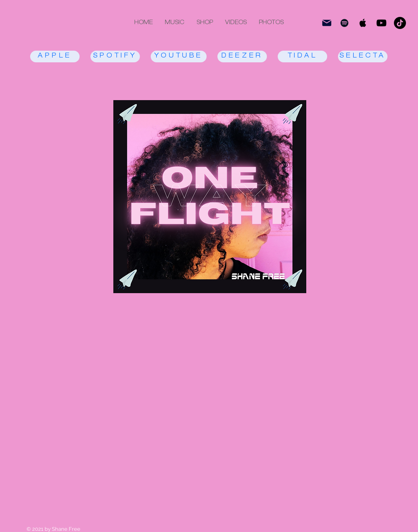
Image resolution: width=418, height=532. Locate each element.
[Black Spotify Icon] (344, 23)
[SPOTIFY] (115, 56)
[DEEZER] (242, 56)
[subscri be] (327, 23)
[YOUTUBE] (179, 56)
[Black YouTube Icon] (381, 23)
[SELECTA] (363, 56)
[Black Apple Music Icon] (363, 23)
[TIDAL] (302, 56)
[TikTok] (400, 23)
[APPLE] (55, 56)
